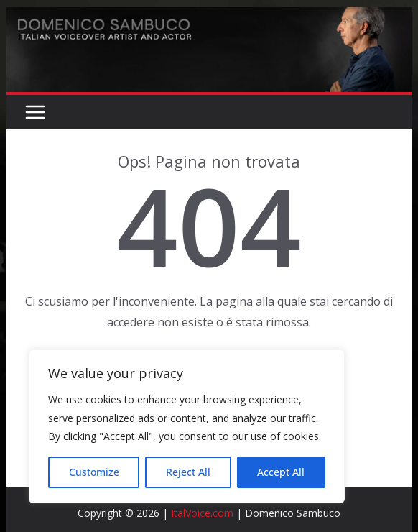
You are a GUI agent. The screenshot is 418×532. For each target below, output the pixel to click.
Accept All (281, 472)
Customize (94, 472)
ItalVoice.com (202, 513)
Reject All (188, 472)
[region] (187, 426)
